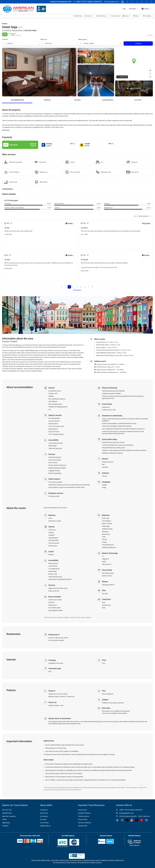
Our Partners (44, 823)
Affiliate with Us (45, 826)
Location (138, 100)
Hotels (4, 819)
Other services (8, 189)
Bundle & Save (7, 813)
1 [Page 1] (69, 287)
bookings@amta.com (113, 2)
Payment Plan (83, 826)
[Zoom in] (150, 71)
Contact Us (44, 810)
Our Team (43, 819)
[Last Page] (92, 287)
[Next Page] (89, 287)
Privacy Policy (83, 819)
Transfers (5, 826)
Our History (44, 816)
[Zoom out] (150, 74)
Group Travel (82, 810)
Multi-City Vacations (9, 816)
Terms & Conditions (84, 823)
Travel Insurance (84, 816)
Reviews (78, 100)
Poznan (5, 24)
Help (124, 9)
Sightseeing (6, 823)
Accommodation (17, 100)
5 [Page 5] (85, 287)
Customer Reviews (84, 813)
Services (47, 100)
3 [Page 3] (77, 287)
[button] (134, 61)
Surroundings (108, 100)
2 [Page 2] (73, 287)
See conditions (134, 845)
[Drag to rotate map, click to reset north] (150, 77)
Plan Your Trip (7, 810)
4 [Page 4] (81, 287)
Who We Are (44, 813)
